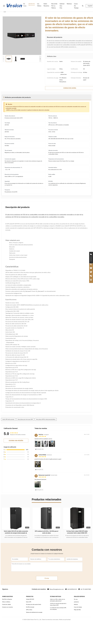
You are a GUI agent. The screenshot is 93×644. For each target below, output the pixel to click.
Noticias (69, 4)
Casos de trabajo (76, 6)
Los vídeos (39, 5)
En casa (25, 5)
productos (76, 602)
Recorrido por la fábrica (54, 6)
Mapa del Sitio (77, 610)
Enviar (47, 578)
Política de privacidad (65, 619)
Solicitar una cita (62, 6)
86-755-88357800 (85, 589)
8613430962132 (71, 589)
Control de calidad (6, 604)
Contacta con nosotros (7, 607)
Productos (32, 4)
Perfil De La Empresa (7, 599)
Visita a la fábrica (6, 602)
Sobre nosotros (46, 5)
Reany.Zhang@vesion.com (56, 589)
